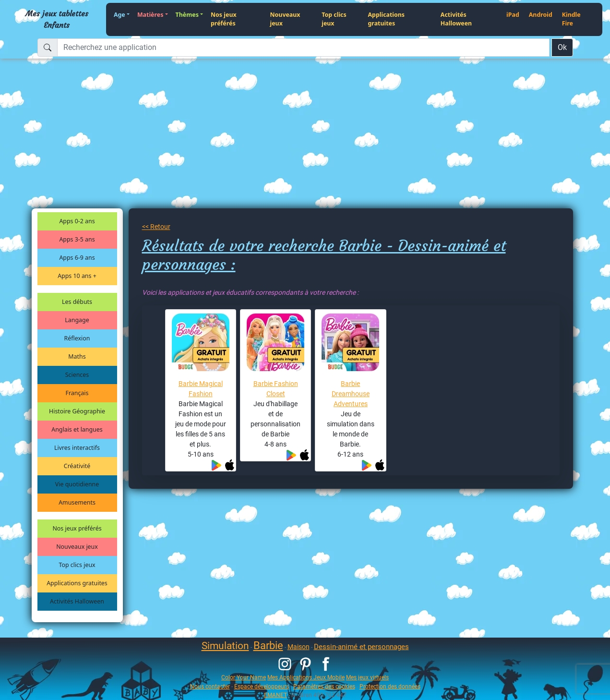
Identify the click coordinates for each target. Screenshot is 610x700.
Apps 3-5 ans (77, 239)
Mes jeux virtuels (367, 677)
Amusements (77, 502)
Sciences (77, 375)
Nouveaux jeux (285, 19)
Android (541, 15)
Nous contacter (210, 686)
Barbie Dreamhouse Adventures (351, 394)
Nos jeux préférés (224, 19)
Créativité (77, 466)
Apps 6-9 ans (77, 258)
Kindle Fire (571, 19)
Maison (299, 647)
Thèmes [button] (187, 15)
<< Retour (156, 227)
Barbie (268, 646)
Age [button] (120, 15)
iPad (513, 15)
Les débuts (77, 302)
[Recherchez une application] (303, 48)
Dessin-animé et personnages (361, 647)
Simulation (225, 646)
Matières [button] (150, 15)
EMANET (275, 695)
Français (77, 393)
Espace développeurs (262, 686)
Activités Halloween (456, 19)
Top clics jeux (334, 19)
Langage (77, 320)
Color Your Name (244, 677)
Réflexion (77, 338)
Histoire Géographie (77, 411)
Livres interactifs (77, 448)
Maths (77, 356)
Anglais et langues (77, 429)
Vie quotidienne (77, 484)
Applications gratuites (387, 19)
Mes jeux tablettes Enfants (57, 19)
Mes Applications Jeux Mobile (306, 677)
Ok (562, 47)
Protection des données (390, 686)
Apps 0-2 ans (77, 221)
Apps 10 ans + (77, 276)
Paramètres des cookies (324, 686)
